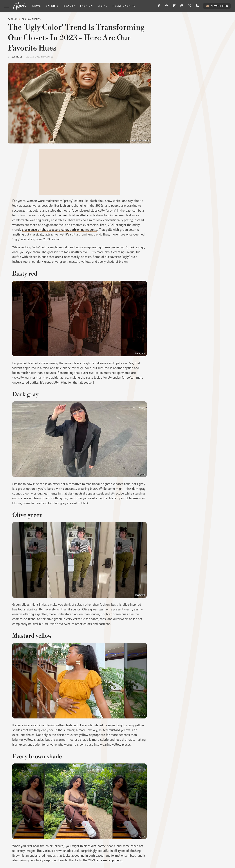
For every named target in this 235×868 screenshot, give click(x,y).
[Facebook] (159, 7)
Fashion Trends (31, 19)
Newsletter (217, 6)
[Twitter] (190, 7)
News (37, 6)
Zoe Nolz (17, 57)
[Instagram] (182, 7)
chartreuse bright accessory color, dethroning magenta (60, 230)
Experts (52, 6)
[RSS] (197, 7)
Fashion (86, 6)
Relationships (124, 6)
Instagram (140, 353)
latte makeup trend (109, 860)
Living (103, 6)
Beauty (69, 6)
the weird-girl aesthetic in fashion (80, 215)
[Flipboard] (174, 7)
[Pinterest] (167, 7)
